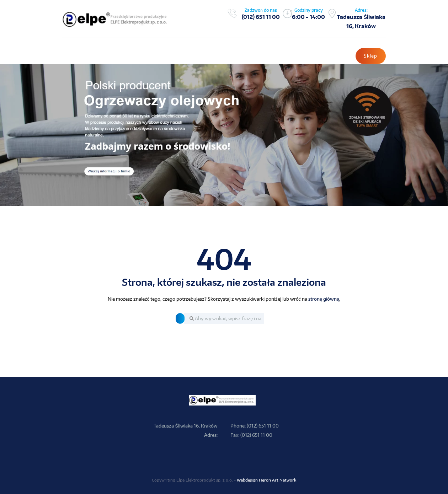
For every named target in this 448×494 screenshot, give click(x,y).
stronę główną (324, 299)
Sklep (370, 56)
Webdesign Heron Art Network (266, 480)
